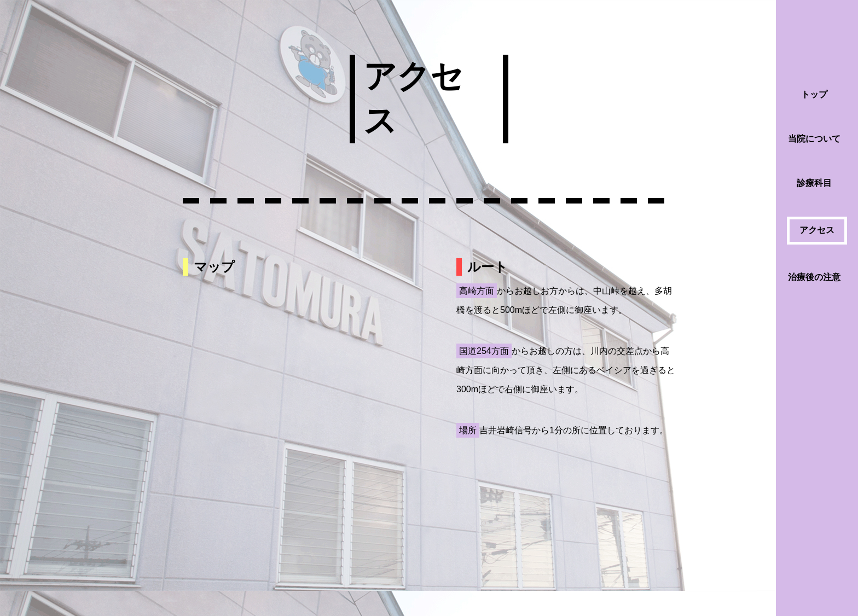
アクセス (817, 230)
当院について (814, 139)
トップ (814, 94)
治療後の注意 (814, 277)
